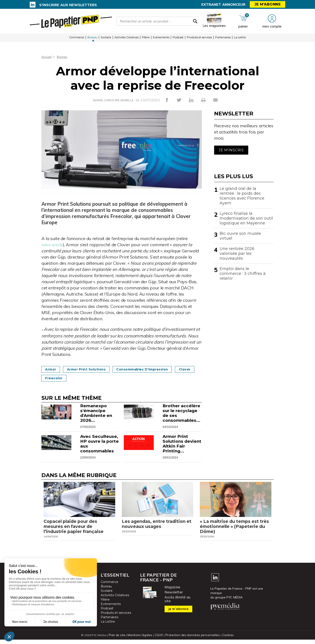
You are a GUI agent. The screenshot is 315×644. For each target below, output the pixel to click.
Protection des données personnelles (192, 639)
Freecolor (81, 378)
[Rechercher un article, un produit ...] (157, 22)
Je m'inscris (231, 150)
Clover (53, 378)
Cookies (226, 639)
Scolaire (106, 40)
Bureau (92, 40)
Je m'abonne (268, 4)
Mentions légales (141, 639)
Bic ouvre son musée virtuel (240, 236)
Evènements (161, 40)
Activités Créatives (127, 40)
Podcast (178, 40)
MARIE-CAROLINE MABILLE (113, 100)
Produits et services (199, 40)
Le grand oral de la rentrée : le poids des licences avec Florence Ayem (242, 196)
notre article (53, 245)
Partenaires (223, 40)
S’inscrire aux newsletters (68, 5)
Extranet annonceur (223, 4)
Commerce (77, 40)
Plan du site (119, 639)
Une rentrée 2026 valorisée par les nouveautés (237, 254)
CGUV (159, 639)
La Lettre (240, 40)
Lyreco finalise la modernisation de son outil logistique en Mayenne (246, 218)
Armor (52, 369)
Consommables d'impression (156, 369)
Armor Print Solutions (93, 369)
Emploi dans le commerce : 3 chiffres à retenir (243, 274)
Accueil (47, 57)
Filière (146, 40)
